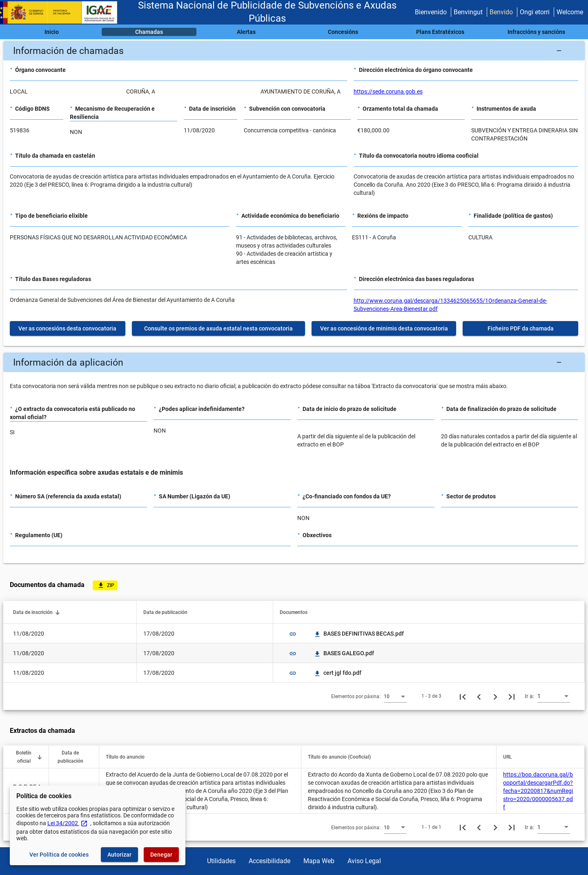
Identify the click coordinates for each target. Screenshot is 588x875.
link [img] (293, 634)
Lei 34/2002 (68, 823)
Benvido (501, 12)
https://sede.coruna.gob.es (388, 92)
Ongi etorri (535, 12)
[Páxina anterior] (479, 696)
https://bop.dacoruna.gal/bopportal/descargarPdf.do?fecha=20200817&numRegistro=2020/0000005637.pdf (538, 791)
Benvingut (468, 12)
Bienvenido (431, 12)
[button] (294, 51)
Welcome (570, 12)
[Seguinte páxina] (495, 696)
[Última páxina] (512, 696)
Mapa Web (319, 861)
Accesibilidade (269, 861)
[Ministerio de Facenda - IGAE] (62, 12)
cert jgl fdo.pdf (337, 673)
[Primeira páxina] (463, 696)
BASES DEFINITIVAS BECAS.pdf (359, 634)
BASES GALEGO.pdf (344, 653)
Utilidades (221, 861)
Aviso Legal (364, 861)
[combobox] (395, 696)
